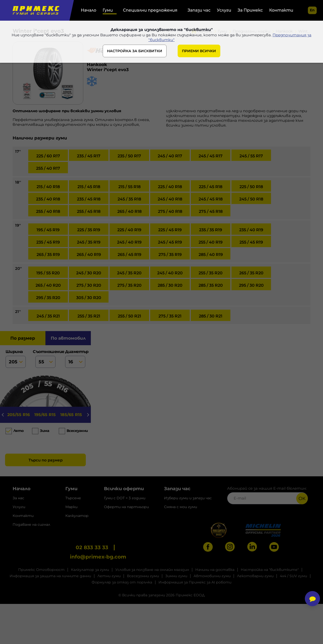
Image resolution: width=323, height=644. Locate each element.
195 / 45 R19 (48, 230)
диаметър (75, 359)
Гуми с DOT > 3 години (125, 498)
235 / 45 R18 (89, 199)
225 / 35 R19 (89, 230)
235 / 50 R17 (129, 156)
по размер (23, 338)
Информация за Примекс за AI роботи (195, 582)
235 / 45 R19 (48, 242)
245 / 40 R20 (170, 273)
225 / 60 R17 (48, 156)
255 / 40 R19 (211, 242)
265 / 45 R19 (129, 255)
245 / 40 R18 (170, 199)
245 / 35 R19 (89, 242)
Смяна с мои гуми (181, 507)
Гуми (108, 10)
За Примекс (250, 10)
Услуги (224, 10)
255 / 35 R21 (89, 316)
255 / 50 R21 (129, 316)
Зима (44, 431)
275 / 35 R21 (170, 316)
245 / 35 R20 (129, 273)
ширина (16, 359)
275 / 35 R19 (170, 255)
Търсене (73, 498)
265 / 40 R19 (89, 255)
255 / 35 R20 (211, 273)
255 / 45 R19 (251, 242)
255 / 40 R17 (48, 168)
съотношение (45, 359)
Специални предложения (150, 10)
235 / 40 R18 (48, 199)
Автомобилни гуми (212, 576)
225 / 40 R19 (129, 230)
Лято (19, 431)
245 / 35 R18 (129, 199)
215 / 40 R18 (48, 187)
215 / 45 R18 (89, 187)
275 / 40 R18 (170, 211)
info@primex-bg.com (98, 557)
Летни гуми (109, 576)
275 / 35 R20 (129, 285)
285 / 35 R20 (211, 285)
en (312, 10)
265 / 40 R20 (48, 285)
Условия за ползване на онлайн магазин (152, 570)
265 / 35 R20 (251, 273)
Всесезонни (76, 431)
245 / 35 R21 (48, 316)
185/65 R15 (71, 415)
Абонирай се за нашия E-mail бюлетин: (267, 495)
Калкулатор (77, 516)
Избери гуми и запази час (188, 498)
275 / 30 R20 (89, 285)
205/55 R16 (19, 415)
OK (302, 499)
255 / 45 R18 (89, 211)
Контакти (281, 10)
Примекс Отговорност (41, 570)
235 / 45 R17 (89, 156)
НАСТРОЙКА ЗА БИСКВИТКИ (135, 51)
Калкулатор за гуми (90, 570)
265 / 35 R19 (48, 255)
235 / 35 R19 (211, 230)
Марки (71, 507)
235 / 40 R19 (251, 230)
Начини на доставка (215, 570)
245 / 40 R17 (170, 156)
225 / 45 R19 (170, 230)
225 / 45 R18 (211, 187)
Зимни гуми (176, 576)
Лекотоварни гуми (255, 576)
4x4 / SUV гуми (293, 576)
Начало (88, 10)
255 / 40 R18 (48, 211)
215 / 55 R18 (129, 187)
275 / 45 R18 (211, 211)
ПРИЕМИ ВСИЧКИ (199, 51)
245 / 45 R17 (211, 156)
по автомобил (68, 338)
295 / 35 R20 (48, 298)
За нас (18, 498)
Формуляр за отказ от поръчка (122, 582)
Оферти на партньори (126, 507)
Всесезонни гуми (143, 576)
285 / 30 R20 (170, 285)
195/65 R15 (45, 415)
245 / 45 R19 (170, 242)
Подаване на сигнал (31, 524)
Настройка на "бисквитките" (270, 570)
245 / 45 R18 (211, 199)
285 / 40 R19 (211, 255)
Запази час (199, 10)
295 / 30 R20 (251, 285)
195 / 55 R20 (48, 273)
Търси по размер (46, 460)
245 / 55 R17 (251, 156)
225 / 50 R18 (251, 187)
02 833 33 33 (92, 547)
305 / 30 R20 (89, 298)
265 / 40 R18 (129, 211)
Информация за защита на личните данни (50, 576)
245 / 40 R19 (129, 242)
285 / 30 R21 (211, 316)
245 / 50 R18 (251, 199)
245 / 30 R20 (89, 273)
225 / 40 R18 (170, 187)
